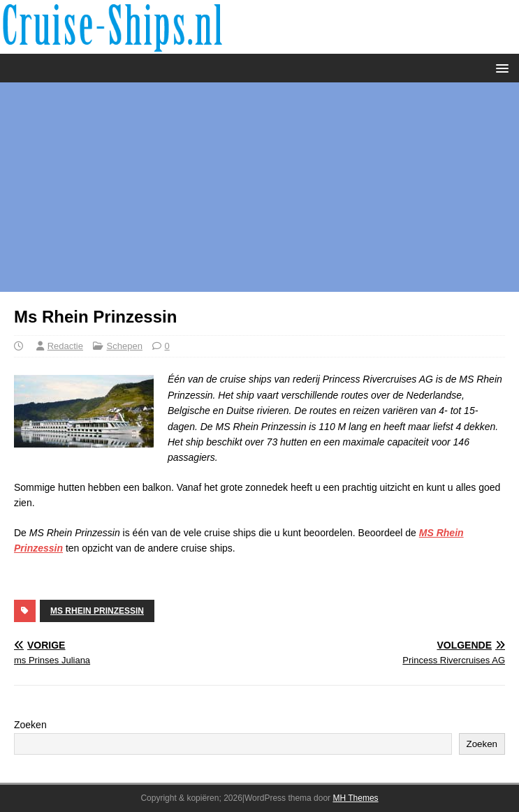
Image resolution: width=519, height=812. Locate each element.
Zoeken (30, 725)
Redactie (65, 346)
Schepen (125, 346)
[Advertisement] (259, 187)
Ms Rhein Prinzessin (97, 611)
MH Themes (355, 798)
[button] (500, 67)
